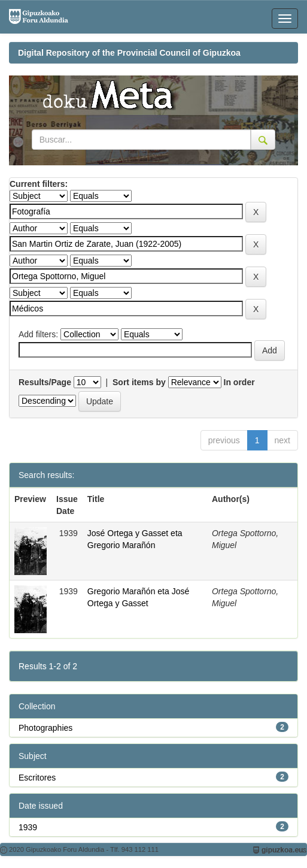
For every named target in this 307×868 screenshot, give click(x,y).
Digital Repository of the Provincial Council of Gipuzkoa (129, 53)
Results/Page (45, 382)
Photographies (45, 728)
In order (239, 382)
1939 (28, 827)
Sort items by (139, 382)
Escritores (37, 778)
